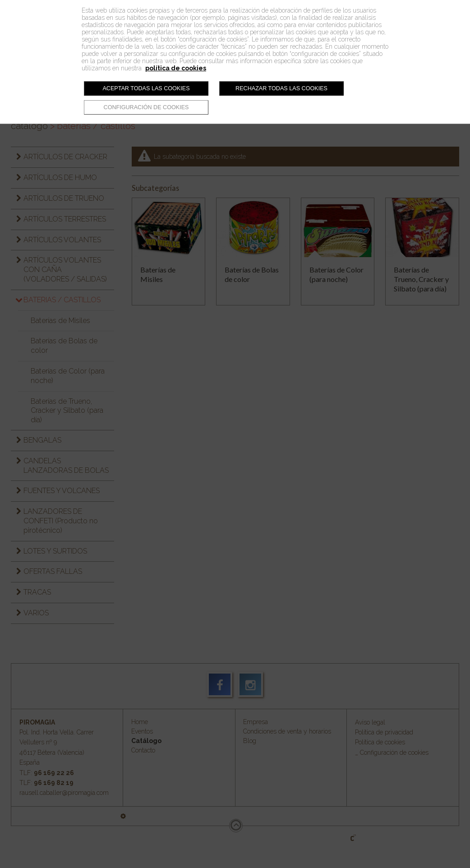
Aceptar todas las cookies (146, 88)
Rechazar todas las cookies (281, 88)
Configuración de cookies (146, 107)
